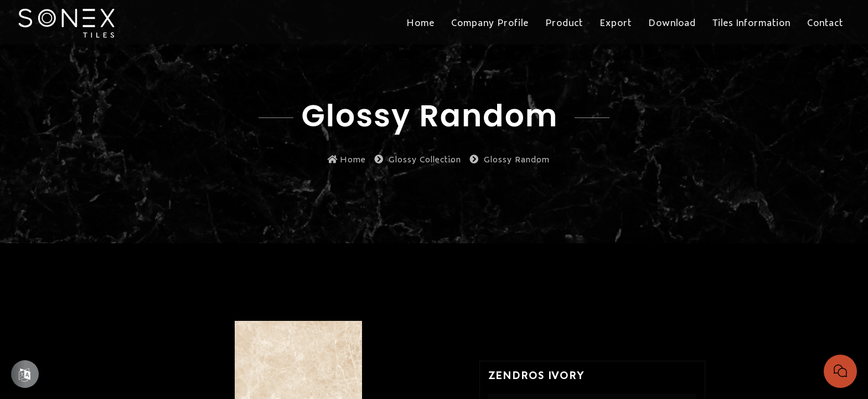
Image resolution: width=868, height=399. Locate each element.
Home (347, 159)
